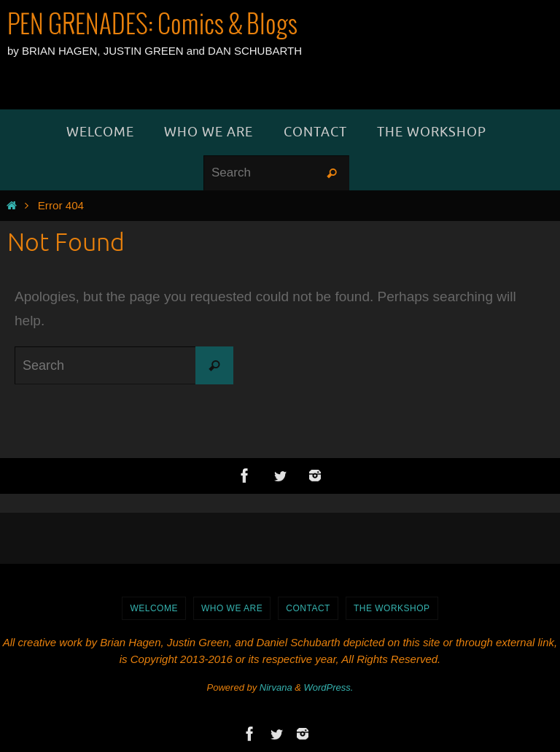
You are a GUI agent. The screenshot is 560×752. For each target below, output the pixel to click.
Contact (308, 608)
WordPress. (329, 687)
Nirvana (276, 687)
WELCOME (154, 608)
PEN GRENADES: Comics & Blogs (152, 26)
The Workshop (392, 608)
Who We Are (232, 608)
